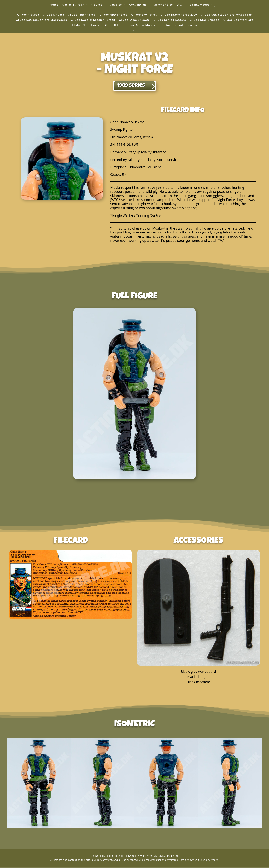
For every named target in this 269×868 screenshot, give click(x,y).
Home (54, 5)
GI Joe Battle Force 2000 (179, 15)
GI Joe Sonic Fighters (170, 20)
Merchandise (163, 5)
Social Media (199, 5)
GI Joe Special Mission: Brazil (93, 20)
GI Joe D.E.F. (113, 25)
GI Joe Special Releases (179, 25)
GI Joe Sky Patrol (144, 15)
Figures (97, 5)
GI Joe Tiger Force (82, 15)
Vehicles (116, 5)
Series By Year (73, 5)
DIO (179, 5)
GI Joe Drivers (53, 15)
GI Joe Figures (28, 15)
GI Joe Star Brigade (205, 20)
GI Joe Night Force (113, 15)
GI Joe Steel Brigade (134, 20)
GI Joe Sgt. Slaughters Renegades (226, 15)
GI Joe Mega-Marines (141, 25)
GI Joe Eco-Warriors (238, 20)
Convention (138, 5)
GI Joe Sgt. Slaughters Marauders (41, 20)
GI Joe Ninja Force (86, 25)
